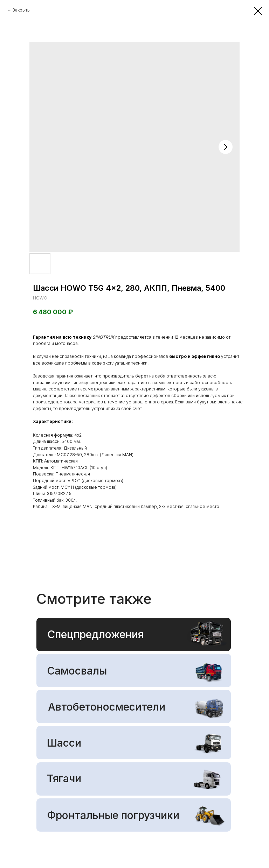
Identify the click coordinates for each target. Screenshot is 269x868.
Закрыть (21, 10)
